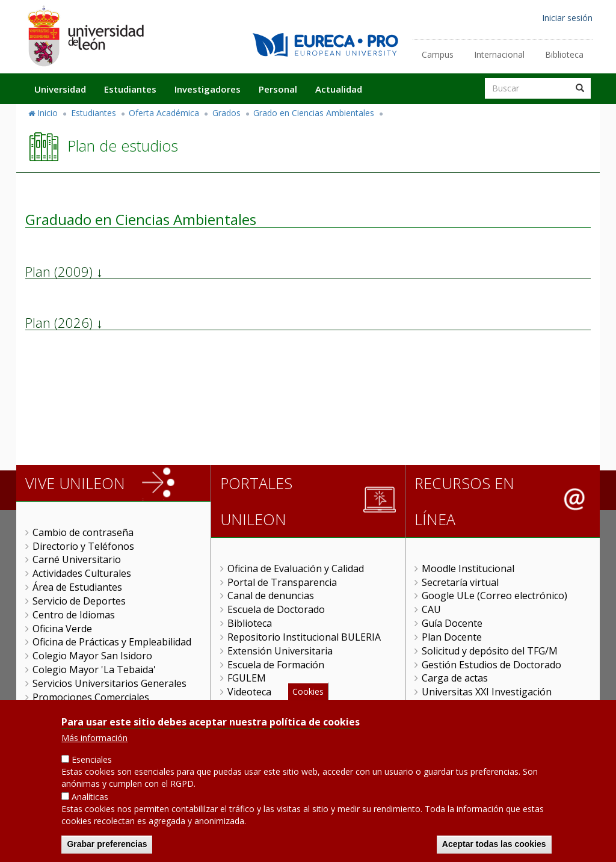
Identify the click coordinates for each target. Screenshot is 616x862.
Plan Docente (452, 637)
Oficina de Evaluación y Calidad (296, 568)
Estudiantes (130, 89)
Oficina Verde (62, 629)
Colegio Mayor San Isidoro (92, 656)
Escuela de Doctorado (276, 609)
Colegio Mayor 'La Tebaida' (94, 670)
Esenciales (92, 764)
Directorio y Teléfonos (83, 546)
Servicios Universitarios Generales (109, 683)
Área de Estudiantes (77, 587)
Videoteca (249, 692)
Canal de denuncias (271, 596)
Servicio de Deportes (79, 601)
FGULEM (247, 678)
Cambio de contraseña (83, 532)
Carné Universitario (77, 559)
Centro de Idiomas (74, 615)
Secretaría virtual (460, 582)
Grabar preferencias (107, 848)
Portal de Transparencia (282, 582)
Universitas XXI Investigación (487, 692)
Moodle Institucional (468, 568)
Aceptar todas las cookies (494, 848)
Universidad (60, 89)
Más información (94, 743)
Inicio (48, 113)
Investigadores (208, 89)
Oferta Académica (164, 113)
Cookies (308, 696)
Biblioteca (564, 54)
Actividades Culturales (82, 573)
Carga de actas (455, 678)
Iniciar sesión (567, 18)
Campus (438, 54)
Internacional (499, 54)
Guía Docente (452, 623)
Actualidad (339, 89)
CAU (431, 609)
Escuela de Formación (276, 665)
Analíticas (90, 801)
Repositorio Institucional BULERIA (304, 637)
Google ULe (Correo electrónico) (494, 596)
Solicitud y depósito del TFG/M (490, 651)
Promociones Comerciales (91, 697)
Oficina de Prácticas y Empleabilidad (112, 642)
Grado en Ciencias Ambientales (314, 113)
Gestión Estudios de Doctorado (491, 665)
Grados (226, 113)
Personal (278, 89)
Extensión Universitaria (280, 651)
